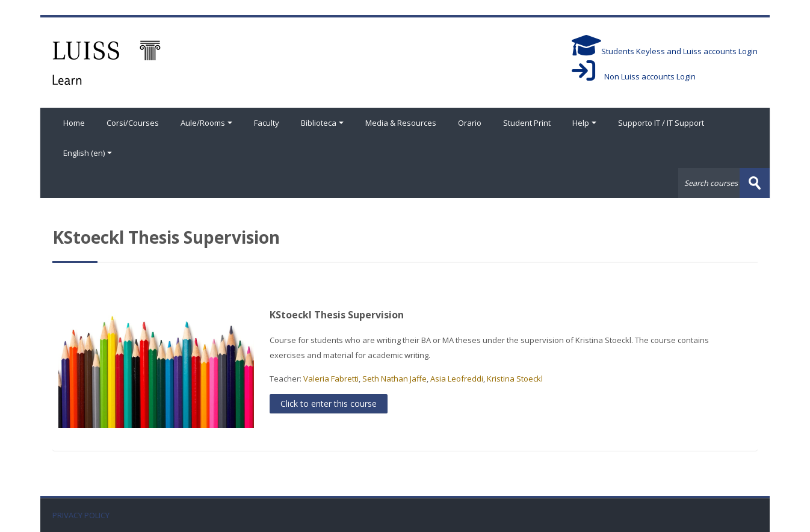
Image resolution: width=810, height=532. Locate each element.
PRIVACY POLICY (81, 515)
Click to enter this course (329, 404)
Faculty (267, 123)
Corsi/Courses (133, 123)
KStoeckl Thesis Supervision (337, 315)
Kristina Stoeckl (515, 379)
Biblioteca (322, 123)
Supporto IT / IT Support (661, 123)
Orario (470, 123)
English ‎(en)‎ (88, 153)
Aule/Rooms (206, 123)
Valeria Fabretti (331, 379)
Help (584, 123)
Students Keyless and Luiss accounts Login (665, 51)
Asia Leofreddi (457, 379)
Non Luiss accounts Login (634, 76)
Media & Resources (401, 123)
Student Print (527, 123)
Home (74, 123)
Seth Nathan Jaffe (394, 379)
